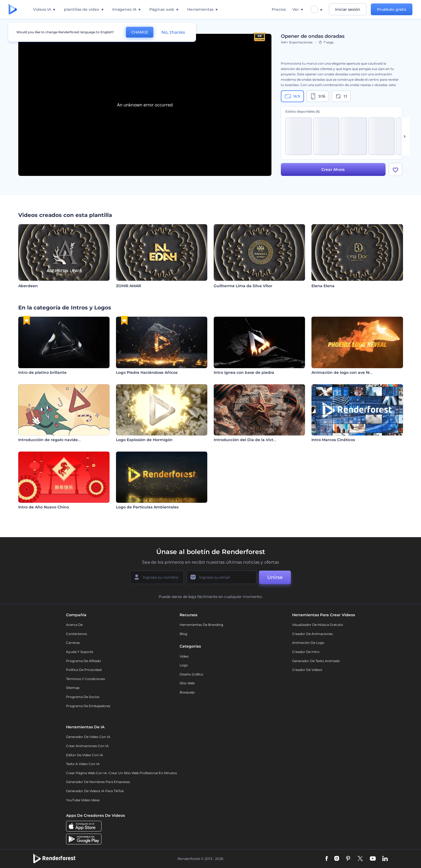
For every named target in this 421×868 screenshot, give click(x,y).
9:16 (318, 96)
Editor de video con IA (85, 755)
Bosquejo (187, 692)
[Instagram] (337, 859)
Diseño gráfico (191, 674)
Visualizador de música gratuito (318, 625)
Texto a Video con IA (83, 764)
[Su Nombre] (157, 577)
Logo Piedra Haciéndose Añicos (147, 372)
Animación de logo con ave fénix (344, 372)
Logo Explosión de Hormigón (144, 440)
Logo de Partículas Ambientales (147, 507)
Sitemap (73, 688)
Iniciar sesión (348, 9)
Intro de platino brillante (42, 372)
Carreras (73, 643)
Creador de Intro (306, 652)
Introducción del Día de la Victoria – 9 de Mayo (259, 440)
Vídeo (184, 656)
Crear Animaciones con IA (87, 746)
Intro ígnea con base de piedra (244, 372)
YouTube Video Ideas (83, 800)
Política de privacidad (84, 670)
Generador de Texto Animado (316, 661)
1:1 (341, 96)
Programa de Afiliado (84, 661)
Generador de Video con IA (88, 737)
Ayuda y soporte (80, 652)
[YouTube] (373, 859)
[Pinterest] (348, 859)
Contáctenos (77, 634)
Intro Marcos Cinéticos (333, 440)
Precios (279, 9)
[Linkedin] (385, 859)
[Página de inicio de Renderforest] (13, 10)
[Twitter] (360, 859)
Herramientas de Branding (201, 625)
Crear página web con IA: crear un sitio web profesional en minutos (121, 773)
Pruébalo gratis (392, 9)
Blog (183, 634)
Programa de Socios (83, 697)
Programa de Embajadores (88, 706)
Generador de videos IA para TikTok (95, 791)
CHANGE (140, 32)
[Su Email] (222, 577)
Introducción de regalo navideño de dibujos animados (72, 440)
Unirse (275, 577)
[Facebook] (327, 859)
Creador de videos (307, 670)
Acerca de (74, 625)
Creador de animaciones (312, 634)
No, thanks (173, 32)
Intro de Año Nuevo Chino (44, 507)
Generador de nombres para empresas (98, 782)
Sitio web (187, 683)
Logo (184, 665)
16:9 (292, 96)
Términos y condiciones (86, 679)
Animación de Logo (308, 643)
